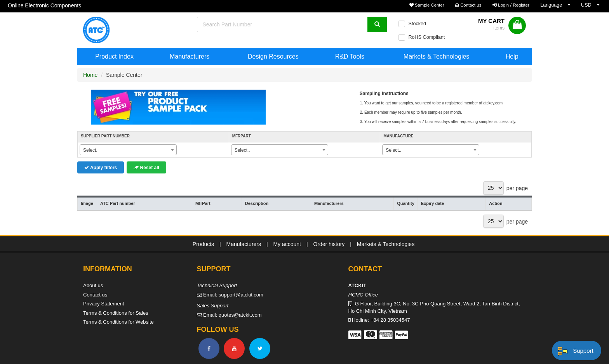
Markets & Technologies (437, 56)
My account (287, 244)
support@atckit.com (241, 295)
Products (203, 244)
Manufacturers (190, 56)
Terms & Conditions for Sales (116, 313)
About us (93, 285)
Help (512, 56)
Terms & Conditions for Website (118, 322)
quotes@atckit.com (240, 315)
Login (503, 5)
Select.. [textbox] (91, 150)
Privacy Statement (104, 304)
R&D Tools (350, 56)
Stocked (417, 24)
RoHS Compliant (426, 37)
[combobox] (128, 150)
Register (521, 5)
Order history (329, 244)
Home (90, 75)
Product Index (114, 56)
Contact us (468, 5)
